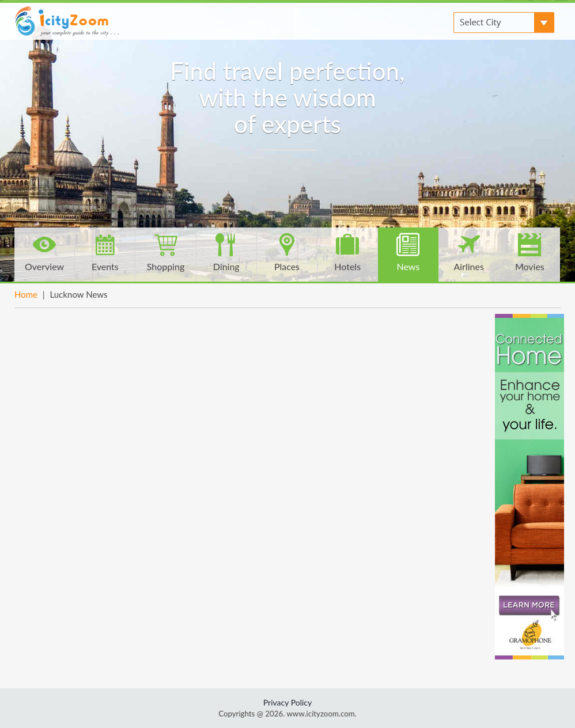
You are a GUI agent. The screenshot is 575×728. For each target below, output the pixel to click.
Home (26, 294)
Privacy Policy (287, 702)
